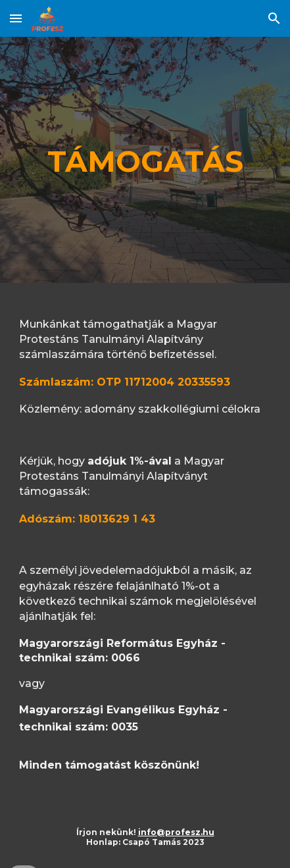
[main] (145, 160)
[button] (16, 18)
